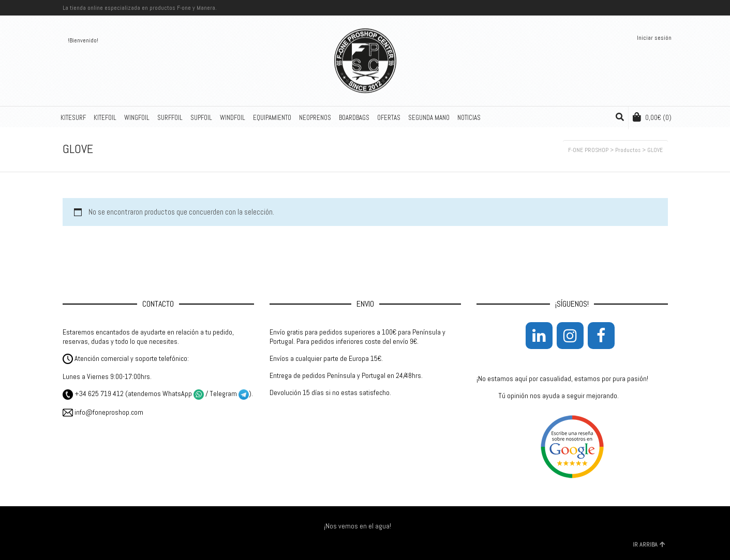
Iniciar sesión (654, 38)
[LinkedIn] (539, 336)
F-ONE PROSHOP (588, 150)
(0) (652, 117)
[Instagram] (570, 336)
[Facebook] (601, 336)
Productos (628, 150)
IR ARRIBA (649, 544)
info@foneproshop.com (103, 412)
